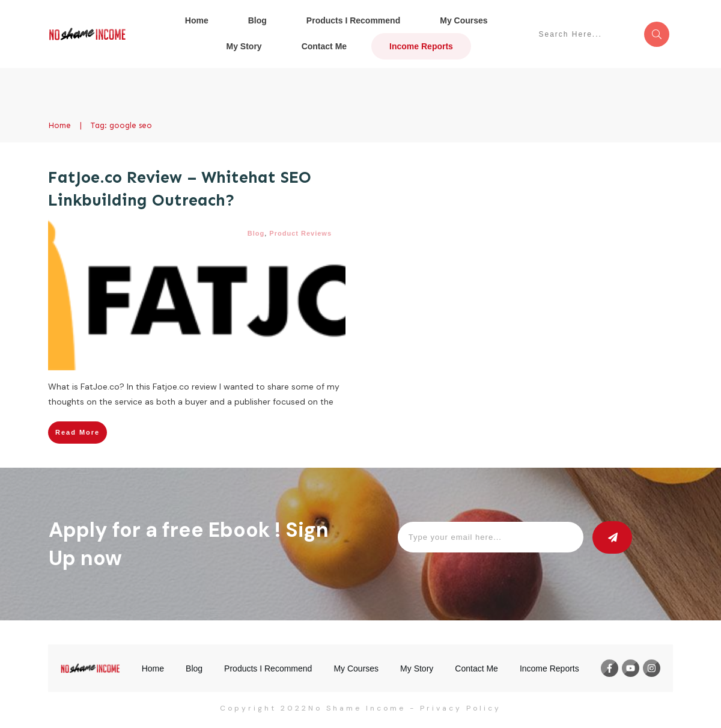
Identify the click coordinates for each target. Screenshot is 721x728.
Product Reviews (300, 233)
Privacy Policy (461, 708)
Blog (256, 233)
